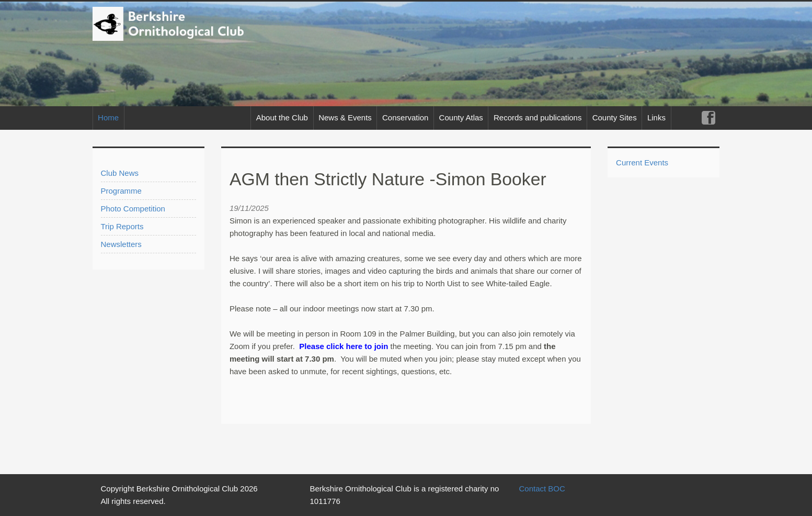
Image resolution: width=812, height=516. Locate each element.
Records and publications (537, 117)
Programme (121, 191)
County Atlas (461, 117)
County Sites (615, 117)
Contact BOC (542, 489)
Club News (120, 173)
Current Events (642, 162)
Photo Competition (133, 209)
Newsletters (121, 244)
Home (108, 117)
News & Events (345, 117)
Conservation (405, 117)
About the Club (282, 117)
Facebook (708, 118)
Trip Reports (122, 226)
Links (656, 117)
